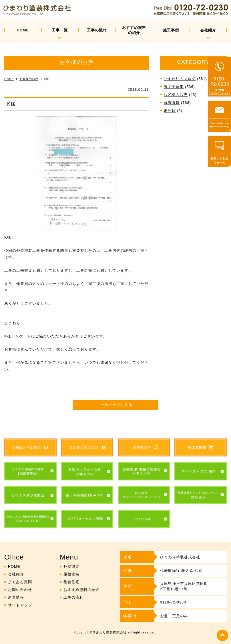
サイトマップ (20, 605)
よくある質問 (20, 582)
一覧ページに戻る (117, 405)
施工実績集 (174, 87)
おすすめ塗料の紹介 (134, 30)
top (222, 635)
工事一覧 (60, 30)
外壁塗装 (71, 566)
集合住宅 (71, 582)
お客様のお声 (176, 95)
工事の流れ (97, 30)
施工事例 (171, 30)
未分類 (170, 111)
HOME (23, 30)
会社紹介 (208, 30)
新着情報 (172, 103)
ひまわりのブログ (180, 79)
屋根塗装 (71, 574)
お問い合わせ (20, 590)
